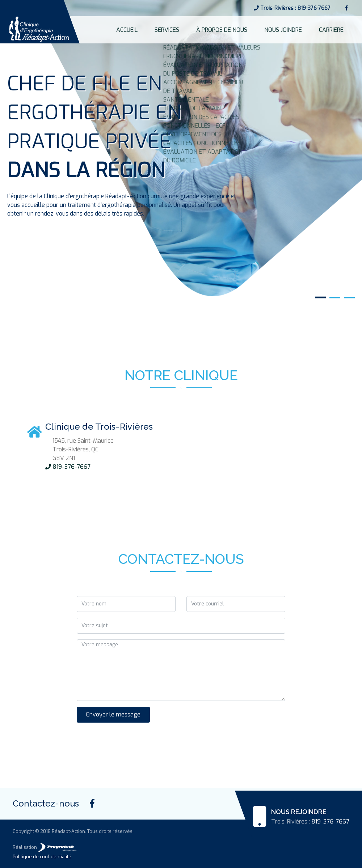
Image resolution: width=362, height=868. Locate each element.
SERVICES (212, 30)
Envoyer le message (113, 714)
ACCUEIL (184, 30)
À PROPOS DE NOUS (254, 30)
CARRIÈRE (338, 30)
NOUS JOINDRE (302, 30)
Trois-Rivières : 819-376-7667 (292, 8)
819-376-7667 (68, 467)
